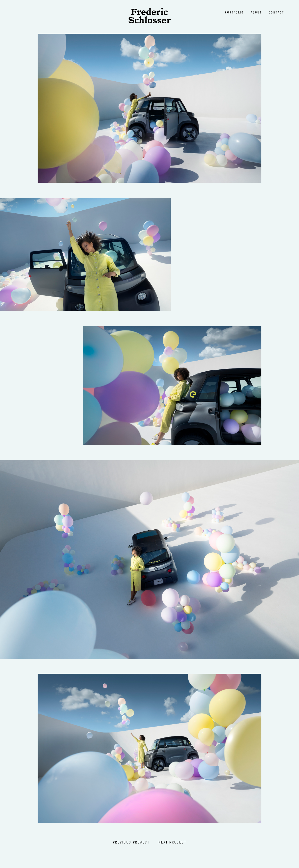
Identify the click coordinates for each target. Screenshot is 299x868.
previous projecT (131, 842)
